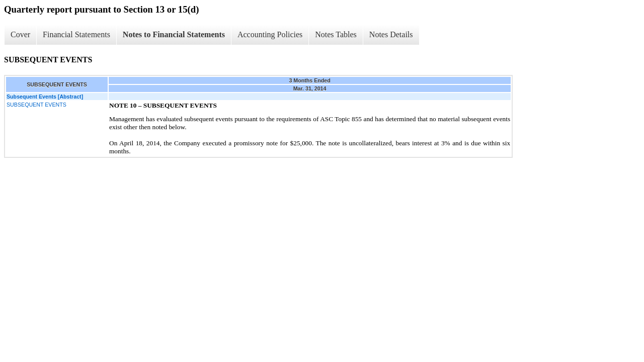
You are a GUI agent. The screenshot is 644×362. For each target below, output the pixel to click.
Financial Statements (76, 34)
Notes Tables (336, 34)
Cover (20, 34)
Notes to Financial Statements (174, 34)
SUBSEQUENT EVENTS (36, 105)
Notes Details (391, 34)
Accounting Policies (270, 34)
